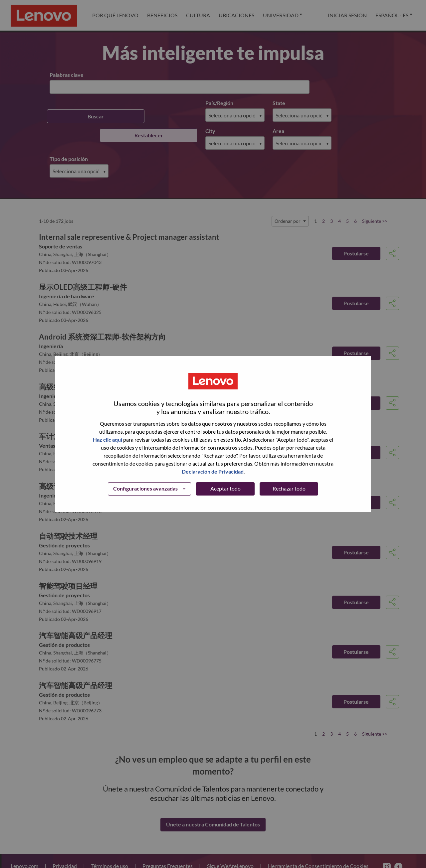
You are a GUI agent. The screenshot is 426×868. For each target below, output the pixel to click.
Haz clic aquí (107, 439)
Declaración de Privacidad (213, 471)
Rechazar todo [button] (289, 488)
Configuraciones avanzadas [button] (145, 488)
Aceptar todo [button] (225, 488)
